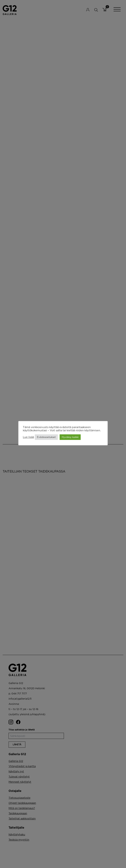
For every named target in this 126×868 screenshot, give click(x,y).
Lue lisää (28, 437)
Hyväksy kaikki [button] (70, 437)
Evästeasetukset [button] (46, 437)
